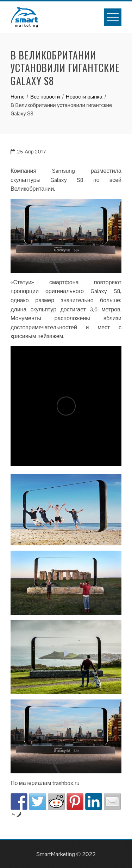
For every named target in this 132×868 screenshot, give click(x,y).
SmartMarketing (56, 854)
